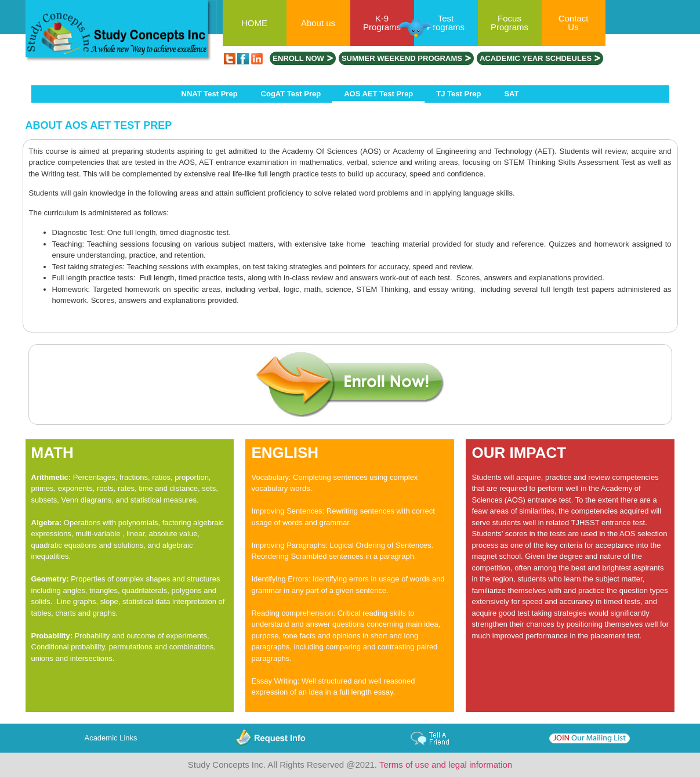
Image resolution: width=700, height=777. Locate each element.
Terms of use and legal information (446, 765)
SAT (511, 94)
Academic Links (110, 738)
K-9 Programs (382, 23)
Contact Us (574, 23)
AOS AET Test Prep (378, 94)
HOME (254, 23)
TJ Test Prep (458, 94)
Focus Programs (509, 23)
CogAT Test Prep (291, 94)
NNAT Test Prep (210, 94)
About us (318, 23)
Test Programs (446, 23)
